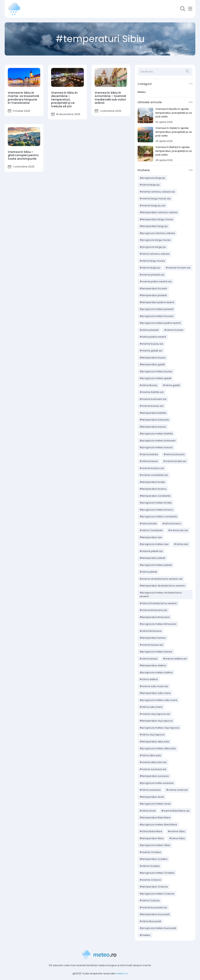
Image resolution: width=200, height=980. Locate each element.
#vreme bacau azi (152, 406)
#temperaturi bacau (153, 427)
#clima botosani (174, 454)
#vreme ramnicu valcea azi (157, 192)
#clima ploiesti (149, 330)
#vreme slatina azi (175, 659)
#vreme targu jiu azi (152, 206)
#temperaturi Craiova (154, 887)
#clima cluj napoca (152, 735)
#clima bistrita (149, 454)
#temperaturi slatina (153, 665)
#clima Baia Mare (151, 831)
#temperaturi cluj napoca (156, 721)
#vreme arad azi (177, 790)
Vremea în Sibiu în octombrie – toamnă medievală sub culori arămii (110, 98)
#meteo (145, 935)
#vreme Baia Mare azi (175, 811)
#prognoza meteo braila (156, 503)
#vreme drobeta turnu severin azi (161, 579)
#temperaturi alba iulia (154, 742)
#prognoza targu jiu (152, 178)
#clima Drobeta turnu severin (158, 603)
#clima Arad (148, 811)
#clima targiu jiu (150, 268)
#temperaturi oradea (153, 859)
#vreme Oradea (150, 852)
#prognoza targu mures (155, 240)
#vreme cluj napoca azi (155, 714)
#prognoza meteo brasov (156, 510)
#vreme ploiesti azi (152, 275)
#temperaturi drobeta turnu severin (162, 586)
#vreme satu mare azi (154, 686)
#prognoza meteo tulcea (156, 652)
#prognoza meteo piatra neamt (160, 323)
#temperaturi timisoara (155, 617)
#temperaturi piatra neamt (157, 302)
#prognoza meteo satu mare (158, 700)
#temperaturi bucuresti (155, 914)
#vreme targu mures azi (155, 199)
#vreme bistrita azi (152, 392)
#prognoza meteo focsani (157, 316)
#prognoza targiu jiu (153, 247)
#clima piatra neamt (153, 337)
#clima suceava (150, 790)
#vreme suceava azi (153, 769)
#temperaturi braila (152, 482)
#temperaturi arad (152, 797)
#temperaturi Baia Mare (155, 818)
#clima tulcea (148, 659)
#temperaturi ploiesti (153, 295)
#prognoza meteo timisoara (158, 624)
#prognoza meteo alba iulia (158, 748)
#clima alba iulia (150, 755)
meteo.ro (122, 973)
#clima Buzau (148, 385)
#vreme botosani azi (153, 399)
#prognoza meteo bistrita (156, 434)
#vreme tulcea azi (151, 645)
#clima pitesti (148, 572)
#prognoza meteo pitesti (156, 565)
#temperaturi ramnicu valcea (159, 212)
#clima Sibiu (177, 838)
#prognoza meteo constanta (158, 516)
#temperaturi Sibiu (152, 838)
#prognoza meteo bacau (156, 447)
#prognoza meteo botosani (158, 441)
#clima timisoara (151, 631)
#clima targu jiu (150, 185)
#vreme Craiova (150, 880)
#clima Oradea (150, 866)
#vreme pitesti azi (151, 551)
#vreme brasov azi (152, 468)
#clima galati (171, 385)
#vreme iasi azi (178, 530)
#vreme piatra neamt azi (156, 281)
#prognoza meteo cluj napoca (159, 728)
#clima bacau (149, 461)
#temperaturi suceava (154, 776)
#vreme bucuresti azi (153, 907)
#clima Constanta (151, 530)
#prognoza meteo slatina (156, 672)
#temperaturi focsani (153, 288)
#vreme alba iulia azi (153, 762)
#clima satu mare (151, 707)
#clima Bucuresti (150, 921)
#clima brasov (172, 523)
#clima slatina (149, 679)
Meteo (142, 92)
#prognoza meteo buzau (156, 371)
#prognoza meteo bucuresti (158, 928)
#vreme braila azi (175, 461)
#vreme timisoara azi (153, 610)
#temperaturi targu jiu (154, 226)
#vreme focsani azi (178, 268)
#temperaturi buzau (153, 358)
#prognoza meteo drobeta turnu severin (161, 595)
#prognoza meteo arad (155, 804)
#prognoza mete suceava (157, 783)
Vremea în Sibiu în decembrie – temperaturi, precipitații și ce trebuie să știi (64, 100)
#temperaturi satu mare (155, 693)
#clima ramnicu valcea (154, 254)
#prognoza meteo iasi (154, 544)
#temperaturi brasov (153, 489)
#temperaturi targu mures (156, 219)
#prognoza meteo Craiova (157, 894)
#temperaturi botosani (154, 420)
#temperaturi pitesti (152, 558)
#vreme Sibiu (176, 831)
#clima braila (148, 523)
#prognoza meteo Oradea (157, 873)
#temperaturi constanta (155, 496)
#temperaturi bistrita (153, 413)
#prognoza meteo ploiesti (156, 309)
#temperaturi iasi (151, 537)
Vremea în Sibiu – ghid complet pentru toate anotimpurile (23, 155)
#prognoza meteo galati (155, 378)
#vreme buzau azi (151, 344)
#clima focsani (174, 330)
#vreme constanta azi (154, 475)
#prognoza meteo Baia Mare (158, 825)
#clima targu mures (152, 261)
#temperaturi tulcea (153, 638)
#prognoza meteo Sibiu (155, 845)
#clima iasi (181, 544)
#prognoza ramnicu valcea (157, 233)
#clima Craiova (150, 900)
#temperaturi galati (152, 364)
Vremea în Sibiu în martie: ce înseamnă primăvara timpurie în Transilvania (23, 98)
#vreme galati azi (151, 351)
